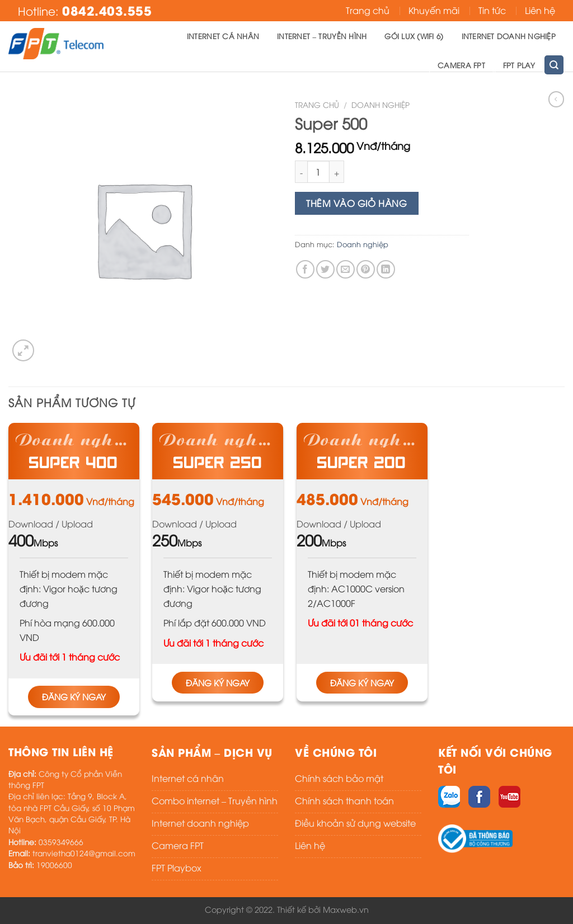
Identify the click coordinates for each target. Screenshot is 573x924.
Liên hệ (540, 10)
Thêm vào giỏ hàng (356, 203)
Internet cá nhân (223, 36)
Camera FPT (461, 65)
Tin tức (492, 10)
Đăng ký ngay (74, 696)
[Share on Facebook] (305, 269)
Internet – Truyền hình (322, 36)
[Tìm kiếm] (554, 65)
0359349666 (61, 841)
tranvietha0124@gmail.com (84, 853)
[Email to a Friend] (346, 269)
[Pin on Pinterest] (366, 269)
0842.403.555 (107, 10)
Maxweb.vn (346, 909)
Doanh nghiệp (381, 104)
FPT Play (519, 65)
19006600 (54, 864)
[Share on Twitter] (325, 269)
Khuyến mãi (434, 10)
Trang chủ (368, 10)
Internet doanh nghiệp (509, 36)
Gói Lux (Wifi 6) (414, 36)
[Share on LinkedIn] (386, 269)
